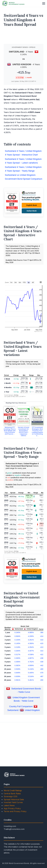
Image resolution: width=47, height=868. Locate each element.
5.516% (31, 709)
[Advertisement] (24, 36)
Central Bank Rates (12, 826)
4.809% (31, 698)
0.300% (17, 691)
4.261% (31, 673)
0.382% (17, 698)
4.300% (31, 676)
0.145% (17, 676)
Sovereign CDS (11, 829)
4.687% (31, 691)
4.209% (31, 669)
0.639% (17, 709)
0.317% (17, 687)
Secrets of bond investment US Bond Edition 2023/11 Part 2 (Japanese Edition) (23, 464)
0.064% (17, 669)
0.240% (17, 665)
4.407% (31, 684)
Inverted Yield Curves (13, 835)
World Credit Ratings (13, 823)
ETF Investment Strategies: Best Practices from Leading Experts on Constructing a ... (37, 464)
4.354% (31, 680)
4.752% (31, 695)
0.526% (17, 702)
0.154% (17, 673)
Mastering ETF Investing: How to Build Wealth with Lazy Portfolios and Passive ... (10, 464)
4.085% (31, 665)
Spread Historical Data (14, 832)
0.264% (17, 684)
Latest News (9, 838)
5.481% (31, 713)
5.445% (31, 706)
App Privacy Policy (12, 841)
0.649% (17, 706)
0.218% (17, 680)
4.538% (31, 687)
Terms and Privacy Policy (15, 844)
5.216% (31, 702)
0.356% (17, 695)
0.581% (17, 713)
